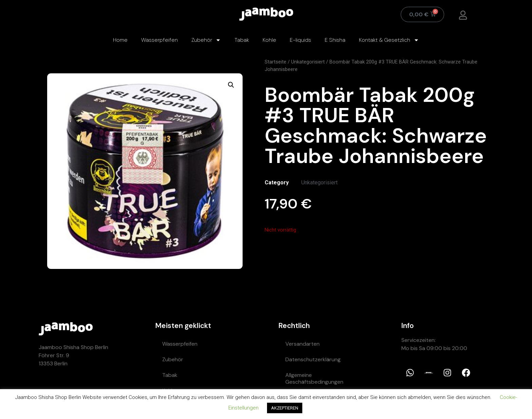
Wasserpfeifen (159, 40)
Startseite (275, 62)
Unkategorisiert (308, 62)
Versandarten (302, 344)
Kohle (269, 40)
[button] (231, 85)
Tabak (242, 40)
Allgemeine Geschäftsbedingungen (314, 378)
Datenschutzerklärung (313, 359)
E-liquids (300, 40)
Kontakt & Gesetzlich (389, 40)
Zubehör (206, 40)
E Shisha (335, 40)
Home (120, 40)
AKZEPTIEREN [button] (285, 408)
